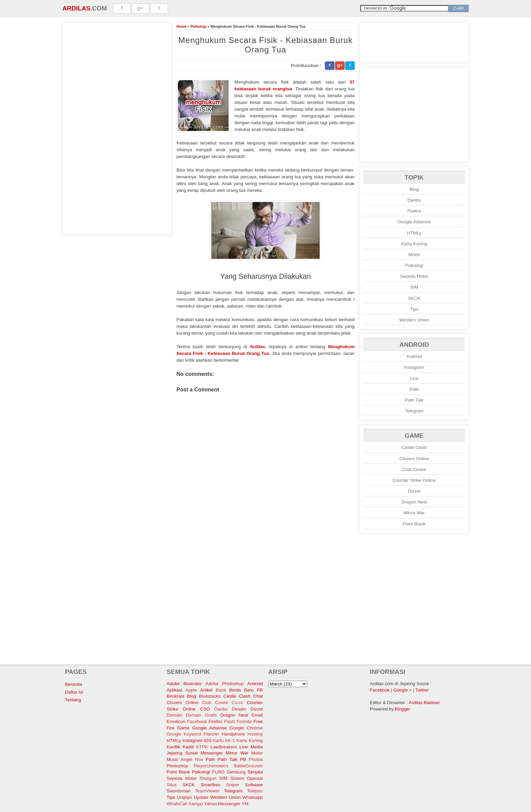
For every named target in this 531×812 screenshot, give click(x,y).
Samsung (236, 772)
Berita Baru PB (246, 690)
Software (254, 785)
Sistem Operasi (247, 778)
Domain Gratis (201, 715)
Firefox (414, 211)
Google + (402, 690)
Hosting (255, 734)
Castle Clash (414, 447)
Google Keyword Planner (193, 734)
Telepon (255, 791)
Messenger (212, 753)
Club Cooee (414, 469)
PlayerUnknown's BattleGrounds (228, 766)
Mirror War (414, 513)
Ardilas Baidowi (424, 703)
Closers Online (414, 459)
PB (243, 759)
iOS (208, 740)
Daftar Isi (74, 692)
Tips (414, 309)
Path (414, 389)
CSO (205, 709)
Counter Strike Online (414, 480)
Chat (258, 696)
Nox (199, 759)
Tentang (73, 700)
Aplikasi (174, 690)
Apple (191, 690)
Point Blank (414, 524)
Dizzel (414, 491)
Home (182, 26)
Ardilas (76, 8)
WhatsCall (177, 804)
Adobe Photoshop (225, 684)
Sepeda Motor (414, 276)
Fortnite (244, 721)
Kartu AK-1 (224, 740)
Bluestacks (210, 696)
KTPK (202, 747)
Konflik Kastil (180, 747)
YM (245, 804)
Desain (239, 709)
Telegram (414, 411)
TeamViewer (207, 791)
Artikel (206, 690)
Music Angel (179, 759)
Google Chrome (246, 728)
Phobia (256, 759)
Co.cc (237, 703)
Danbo (414, 200)
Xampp (195, 804)
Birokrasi (175, 696)
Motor (414, 255)
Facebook (197, 721)
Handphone (233, 734)
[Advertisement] (117, 128)
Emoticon (176, 721)
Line (414, 378)
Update (201, 797)
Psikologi (198, 26)
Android (414, 356)
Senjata (255, 772)
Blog (414, 189)
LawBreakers (224, 747)
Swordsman (178, 791)
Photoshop (177, 766)
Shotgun (208, 778)
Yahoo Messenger (222, 804)
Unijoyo (184, 797)
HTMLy (414, 233)
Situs (172, 785)
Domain (174, 715)
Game (183, 728)
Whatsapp (253, 797)
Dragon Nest (414, 502)
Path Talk (414, 400)
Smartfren (210, 785)
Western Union (414, 320)
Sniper (233, 785)
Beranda (73, 684)
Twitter (422, 690)
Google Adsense (414, 222)
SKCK (414, 298)
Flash (229, 721)
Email (257, 715)
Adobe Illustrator (184, 684)
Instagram (414, 367)
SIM (414, 287)
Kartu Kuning (414, 244)
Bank (221, 690)
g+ (140, 8)
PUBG (218, 772)
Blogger (403, 709)
